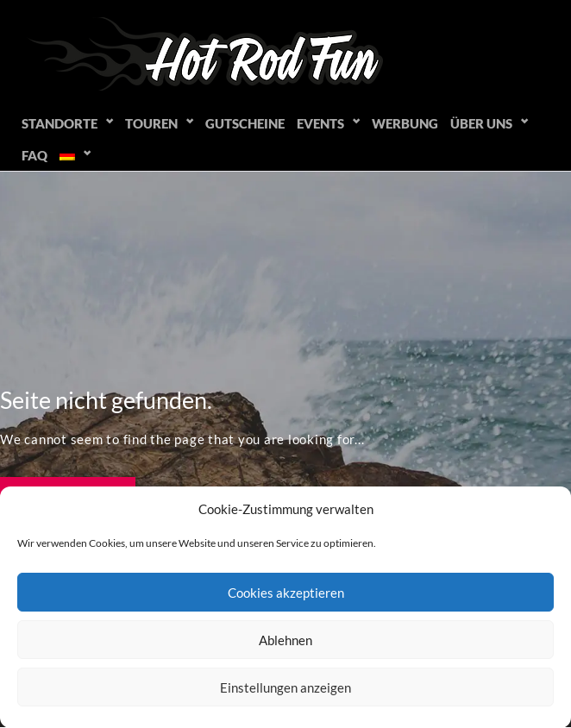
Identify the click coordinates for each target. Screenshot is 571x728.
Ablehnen (285, 640)
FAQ (35, 155)
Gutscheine (245, 123)
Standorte (60, 123)
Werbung (405, 123)
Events (320, 123)
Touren (151, 123)
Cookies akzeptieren (286, 593)
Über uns (481, 123)
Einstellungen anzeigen (285, 687)
